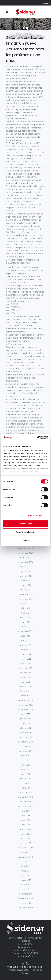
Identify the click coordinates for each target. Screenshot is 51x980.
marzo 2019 (26, 779)
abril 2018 (26, 825)
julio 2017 (25, 862)
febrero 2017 (25, 885)
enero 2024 (25, 594)
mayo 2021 (25, 677)
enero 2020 (25, 733)
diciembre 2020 (26, 700)
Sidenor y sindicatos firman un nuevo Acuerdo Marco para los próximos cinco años (25, 49)
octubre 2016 (26, 903)
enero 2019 (25, 788)
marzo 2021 (25, 687)
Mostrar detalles (36, 516)
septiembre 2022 (25, 631)
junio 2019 (25, 765)
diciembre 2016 (26, 894)
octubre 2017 (26, 852)
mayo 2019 (26, 769)
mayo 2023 (25, 617)
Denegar (25, 540)
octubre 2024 (26, 558)
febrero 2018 (25, 834)
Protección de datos (19, 970)
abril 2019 (26, 774)
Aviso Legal (13, 967)
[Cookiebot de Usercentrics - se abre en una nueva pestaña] (37, 437)
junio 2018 (25, 816)
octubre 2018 (26, 802)
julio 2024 (25, 571)
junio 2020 (25, 714)
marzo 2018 (26, 829)
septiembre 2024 (26, 562)
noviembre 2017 (25, 848)
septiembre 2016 (26, 908)
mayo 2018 (26, 820)
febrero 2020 (25, 728)
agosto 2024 (26, 567)
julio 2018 (25, 811)
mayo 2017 (26, 871)
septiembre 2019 (26, 751)
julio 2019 (25, 760)
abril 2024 (26, 581)
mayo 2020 (26, 719)
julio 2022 (26, 636)
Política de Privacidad (31, 967)
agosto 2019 (26, 756)
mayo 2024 (26, 576)
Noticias (28, 34)
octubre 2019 (26, 746)
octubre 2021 (25, 673)
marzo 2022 (25, 654)
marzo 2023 (25, 622)
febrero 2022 (26, 659)
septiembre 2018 (26, 806)
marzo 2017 (26, 880)
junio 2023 (26, 613)
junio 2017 (25, 866)
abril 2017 (26, 875)
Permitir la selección (25, 532)
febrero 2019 (25, 783)
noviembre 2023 (26, 599)
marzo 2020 (26, 723)
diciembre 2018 (26, 793)
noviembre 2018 (25, 797)
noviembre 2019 (25, 742)
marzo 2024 (26, 585)
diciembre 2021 (25, 668)
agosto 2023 (25, 604)
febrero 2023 (26, 627)
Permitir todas (26, 524)
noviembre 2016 (25, 898)
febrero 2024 (25, 590)
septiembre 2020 (26, 710)
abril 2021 (25, 682)
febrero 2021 (26, 691)
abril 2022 (25, 650)
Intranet (46, 3)
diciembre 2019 (26, 737)
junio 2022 (26, 640)
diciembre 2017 (26, 843)
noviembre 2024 (25, 553)
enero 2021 (26, 696)
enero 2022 (26, 664)
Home (19, 34)
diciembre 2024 (26, 548)
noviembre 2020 (25, 705)
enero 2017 (25, 889)
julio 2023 (26, 608)
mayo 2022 (25, 645)
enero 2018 (25, 839)
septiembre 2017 (26, 857)
